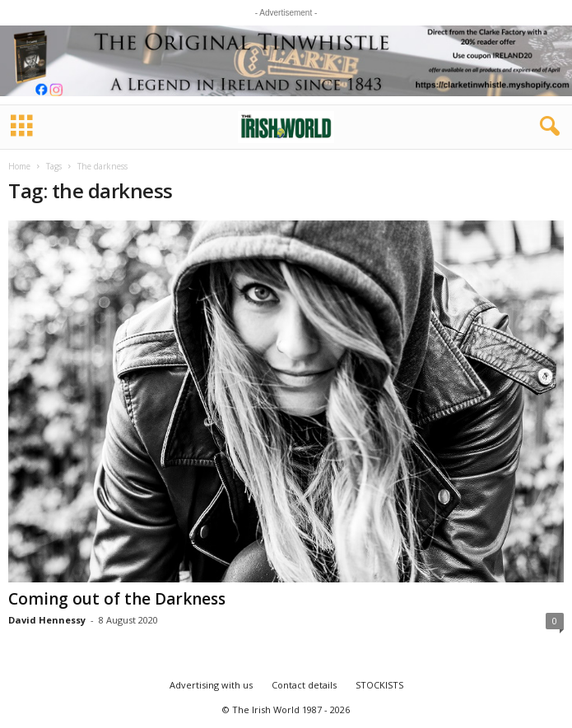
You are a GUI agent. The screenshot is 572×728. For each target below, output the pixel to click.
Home (19, 166)
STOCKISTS (379, 685)
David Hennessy (47, 620)
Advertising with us (211, 685)
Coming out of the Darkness (117, 599)
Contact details (304, 685)
